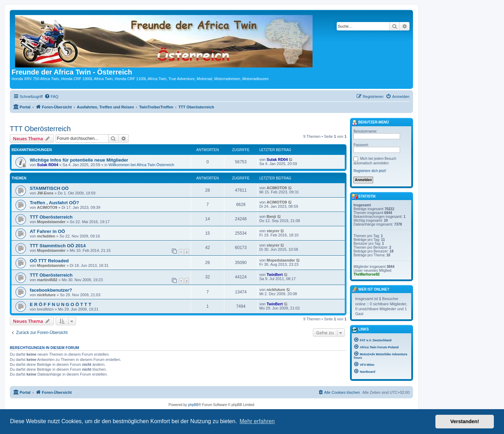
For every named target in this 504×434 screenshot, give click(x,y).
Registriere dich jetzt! (370, 171)
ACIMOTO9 (277, 188)
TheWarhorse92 (367, 274)
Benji (271, 216)
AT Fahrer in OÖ (47, 231)
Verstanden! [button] (465, 421)
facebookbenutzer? (51, 290)
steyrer (273, 231)
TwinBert (275, 275)
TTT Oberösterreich (40, 129)
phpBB (193, 405)
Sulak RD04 (48, 165)
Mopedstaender (51, 222)
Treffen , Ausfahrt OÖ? (54, 203)
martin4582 (47, 280)
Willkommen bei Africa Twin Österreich (141, 165)
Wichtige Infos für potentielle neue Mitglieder (79, 160)
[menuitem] (51, 97)
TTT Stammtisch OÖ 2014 (58, 246)
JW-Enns (45, 193)
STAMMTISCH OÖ (49, 188)
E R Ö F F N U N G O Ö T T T (61, 304)
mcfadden (46, 236)
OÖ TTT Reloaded (49, 261)
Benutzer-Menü (370, 123)
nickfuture (46, 295)
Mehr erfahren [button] (257, 421)
